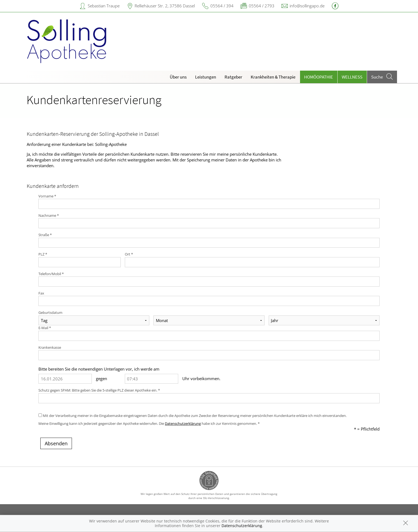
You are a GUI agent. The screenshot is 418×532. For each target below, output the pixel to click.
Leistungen (206, 77)
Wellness (352, 77)
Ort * (129, 254)
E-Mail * (45, 328)
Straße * (45, 235)
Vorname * (47, 196)
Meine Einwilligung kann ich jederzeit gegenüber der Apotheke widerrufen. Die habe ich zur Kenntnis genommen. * (149, 423)
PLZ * (43, 254)
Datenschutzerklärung (183, 423)
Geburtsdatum (50, 312)
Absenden (56, 443)
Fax (41, 293)
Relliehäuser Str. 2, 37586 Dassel (165, 6)
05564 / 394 (222, 6)
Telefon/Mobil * (51, 274)
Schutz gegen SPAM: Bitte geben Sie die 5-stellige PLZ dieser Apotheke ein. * (99, 390)
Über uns (178, 77)
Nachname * (49, 215)
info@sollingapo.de (307, 6)
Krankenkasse (50, 347)
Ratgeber (233, 77)
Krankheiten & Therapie (273, 77)
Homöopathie (319, 77)
